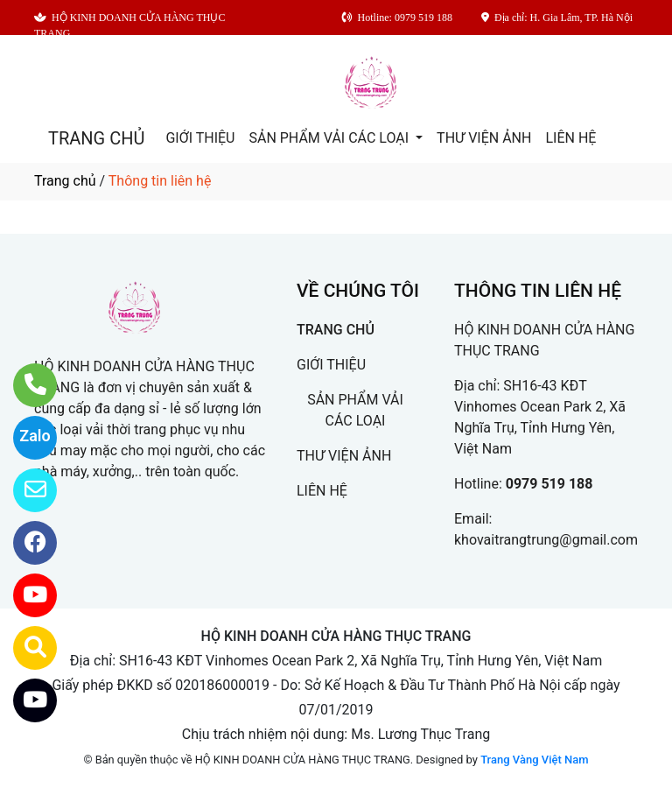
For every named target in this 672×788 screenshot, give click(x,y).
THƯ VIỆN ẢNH (484, 138)
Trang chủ (65, 181)
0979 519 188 (549, 484)
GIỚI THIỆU (200, 138)
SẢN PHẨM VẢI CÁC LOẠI (330, 138)
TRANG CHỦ (96, 138)
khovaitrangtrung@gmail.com (546, 540)
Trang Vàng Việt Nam (534, 760)
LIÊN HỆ (570, 138)
